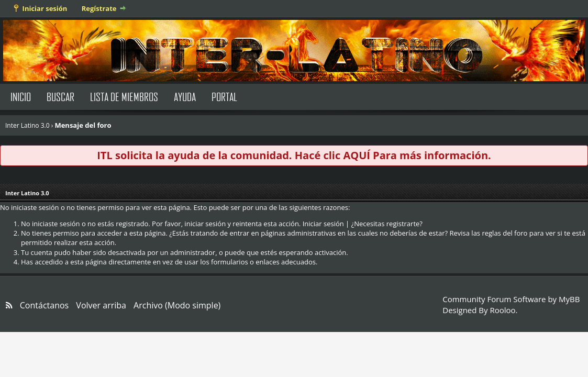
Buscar (60, 97)
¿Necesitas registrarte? (387, 224)
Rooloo (502, 310)
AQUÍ (356, 155)
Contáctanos (44, 305)
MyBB (569, 299)
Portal (224, 97)
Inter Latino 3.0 (27, 125)
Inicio (21, 97)
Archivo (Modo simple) (177, 305)
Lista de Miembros (124, 97)
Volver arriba (101, 305)
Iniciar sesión (45, 8)
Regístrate (99, 8)
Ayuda (185, 97)
